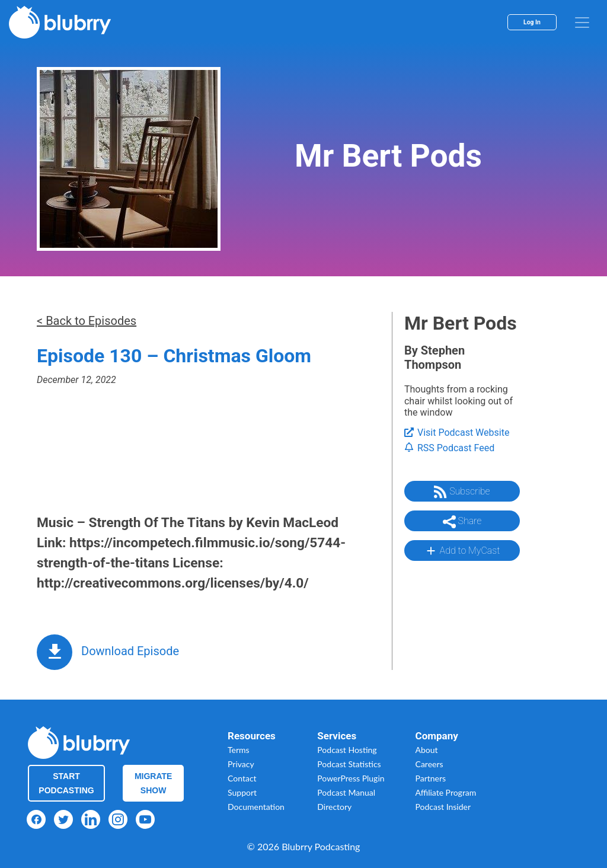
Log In (532, 22)
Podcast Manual (346, 792)
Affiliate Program (446, 792)
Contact (242, 778)
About (427, 750)
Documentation (256, 807)
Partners (431, 778)
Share (462, 522)
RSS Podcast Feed (449, 448)
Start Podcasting (66, 783)
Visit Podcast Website (457, 433)
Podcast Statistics (349, 764)
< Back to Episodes (87, 321)
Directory (334, 807)
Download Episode (130, 651)
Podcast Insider (443, 807)
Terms (239, 750)
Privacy (241, 764)
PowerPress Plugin (351, 778)
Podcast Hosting (347, 750)
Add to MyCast (462, 551)
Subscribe (462, 492)
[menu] (582, 23)
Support (242, 792)
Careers (429, 764)
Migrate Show (154, 783)
